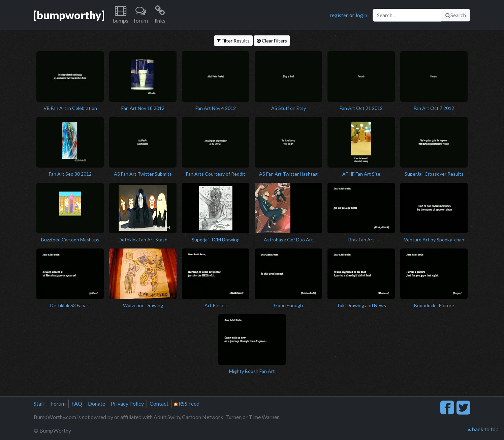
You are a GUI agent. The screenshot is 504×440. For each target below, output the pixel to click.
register (339, 15)
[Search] (407, 15)
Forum (58, 403)
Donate (97, 403)
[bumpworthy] (69, 15)
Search (456, 15)
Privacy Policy (127, 403)
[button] (120, 15)
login (361, 15)
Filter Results (233, 41)
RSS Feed (187, 403)
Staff (39, 403)
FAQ (77, 403)
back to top (483, 429)
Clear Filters (272, 41)
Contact (159, 403)
